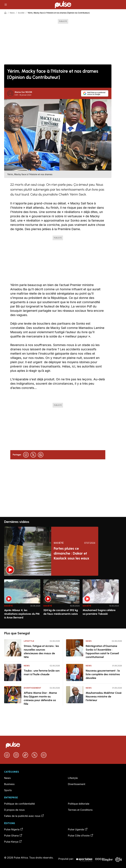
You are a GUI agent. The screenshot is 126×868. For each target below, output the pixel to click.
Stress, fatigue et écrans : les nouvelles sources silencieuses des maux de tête (41, 651)
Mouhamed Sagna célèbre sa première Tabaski (99, 612)
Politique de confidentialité (19, 804)
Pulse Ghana (13, 835)
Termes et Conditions (80, 810)
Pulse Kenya (13, 842)
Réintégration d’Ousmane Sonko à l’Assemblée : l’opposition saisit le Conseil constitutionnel (102, 651)
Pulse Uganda (78, 829)
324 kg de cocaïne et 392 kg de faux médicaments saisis (61, 612)
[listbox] (63, 602)
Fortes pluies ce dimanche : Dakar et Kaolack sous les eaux (71, 553)
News (12, 13)
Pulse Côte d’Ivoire (81, 835)
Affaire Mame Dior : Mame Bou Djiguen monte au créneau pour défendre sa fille (40, 698)
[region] (63, 602)
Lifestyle (29, 641)
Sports (8, 790)
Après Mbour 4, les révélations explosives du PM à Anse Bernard (22, 614)
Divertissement (32, 688)
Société (21, 13)
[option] (22, 603)
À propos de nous (14, 810)
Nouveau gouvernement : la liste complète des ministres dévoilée (103, 674)
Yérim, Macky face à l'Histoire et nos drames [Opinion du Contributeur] (59, 13)
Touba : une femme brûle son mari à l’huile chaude (42, 672)
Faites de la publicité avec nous (24, 816)
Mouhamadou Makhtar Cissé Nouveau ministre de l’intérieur (104, 697)
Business (9, 784)
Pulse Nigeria (14, 829)
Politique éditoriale (79, 804)
